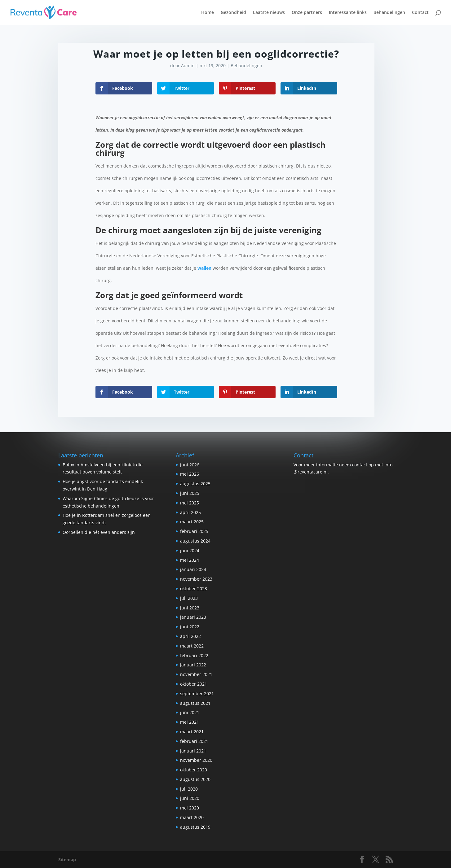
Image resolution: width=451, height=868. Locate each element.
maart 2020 (192, 817)
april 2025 (190, 512)
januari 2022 (193, 665)
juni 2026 (190, 465)
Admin (188, 65)
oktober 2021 (194, 684)
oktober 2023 (194, 589)
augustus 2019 (195, 827)
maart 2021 (192, 732)
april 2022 (190, 636)
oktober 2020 (194, 770)
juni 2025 (190, 493)
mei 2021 (190, 722)
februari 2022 (194, 655)
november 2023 (196, 579)
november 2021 (196, 674)
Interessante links (348, 13)
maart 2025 (192, 522)
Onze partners (307, 13)
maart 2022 (192, 646)
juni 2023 (190, 608)
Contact (420, 13)
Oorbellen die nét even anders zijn (99, 532)
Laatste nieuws (269, 13)
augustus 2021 (195, 703)
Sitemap (67, 859)
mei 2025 (190, 503)
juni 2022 (190, 627)
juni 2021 (190, 712)
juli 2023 (189, 598)
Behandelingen (389, 13)
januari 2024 (193, 569)
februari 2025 (194, 531)
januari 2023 (193, 617)
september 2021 (197, 694)
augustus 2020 (195, 779)
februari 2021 (194, 741)
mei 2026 (190, 474)
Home (208, 13)
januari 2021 (193, 751)
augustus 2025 (195, 484)
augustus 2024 (195, 541)
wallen (204, 268)
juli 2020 (189, 789)
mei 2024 (190, 560)
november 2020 (196, 760)
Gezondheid (233, 13)
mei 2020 (190, 808)
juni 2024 (190, 550)
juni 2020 (190, 798)
